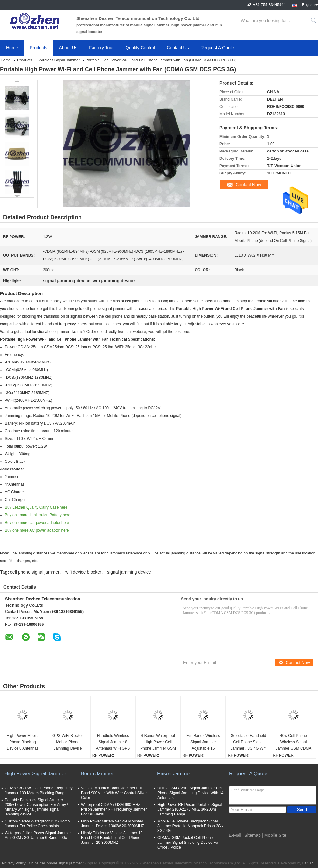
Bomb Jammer (97, 774)
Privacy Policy (14, 863)
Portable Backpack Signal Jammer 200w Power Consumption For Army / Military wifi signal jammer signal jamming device (36, 807)
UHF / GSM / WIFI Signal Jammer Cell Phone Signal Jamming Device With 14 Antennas (190, 793)
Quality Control (140, 48)
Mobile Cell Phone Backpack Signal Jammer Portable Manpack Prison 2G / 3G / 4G (190, 826)
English (310, 4)
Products (38, 48)
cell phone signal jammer (35, 572)
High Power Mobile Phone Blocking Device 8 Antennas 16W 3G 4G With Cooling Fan (23, 742)
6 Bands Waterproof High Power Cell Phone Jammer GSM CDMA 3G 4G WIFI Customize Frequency (158, 742)
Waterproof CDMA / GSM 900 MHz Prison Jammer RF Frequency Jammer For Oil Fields (114, 809)
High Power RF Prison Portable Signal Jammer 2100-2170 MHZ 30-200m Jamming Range (190, 809)
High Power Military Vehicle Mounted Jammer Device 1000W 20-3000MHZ (113, 824)
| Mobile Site (274, 835)
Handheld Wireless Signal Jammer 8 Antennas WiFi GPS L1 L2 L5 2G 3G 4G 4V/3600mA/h (113, 742)
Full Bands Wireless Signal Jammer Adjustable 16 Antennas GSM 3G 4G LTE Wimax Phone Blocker (203, 742)
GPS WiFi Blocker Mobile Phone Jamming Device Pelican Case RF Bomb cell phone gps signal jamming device (68, 742)
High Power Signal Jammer (35, 774)
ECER (308, 863)
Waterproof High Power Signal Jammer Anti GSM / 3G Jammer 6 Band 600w (38, 835)
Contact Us (178, 48)
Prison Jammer (174, 774)
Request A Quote (218, 48)
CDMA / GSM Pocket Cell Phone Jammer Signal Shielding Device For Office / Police (188, 843)
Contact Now (248, 185)
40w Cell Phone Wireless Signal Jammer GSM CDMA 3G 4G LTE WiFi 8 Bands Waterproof (294, 742)
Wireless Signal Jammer (59, 60)
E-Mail (235, 835)
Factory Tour (101, 48)
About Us (68, 48)
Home (12, 48)
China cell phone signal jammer (55, 863)
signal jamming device (129, 572)
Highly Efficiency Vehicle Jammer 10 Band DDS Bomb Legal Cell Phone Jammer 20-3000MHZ (112, 838)
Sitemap (253, 835)
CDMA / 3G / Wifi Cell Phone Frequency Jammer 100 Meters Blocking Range (39, 790)
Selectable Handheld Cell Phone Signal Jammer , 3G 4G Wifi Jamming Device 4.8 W (248, 742)
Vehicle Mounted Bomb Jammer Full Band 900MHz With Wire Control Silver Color (114, 793)
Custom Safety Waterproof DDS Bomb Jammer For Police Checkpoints (37, 824)
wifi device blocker (83, 572)
